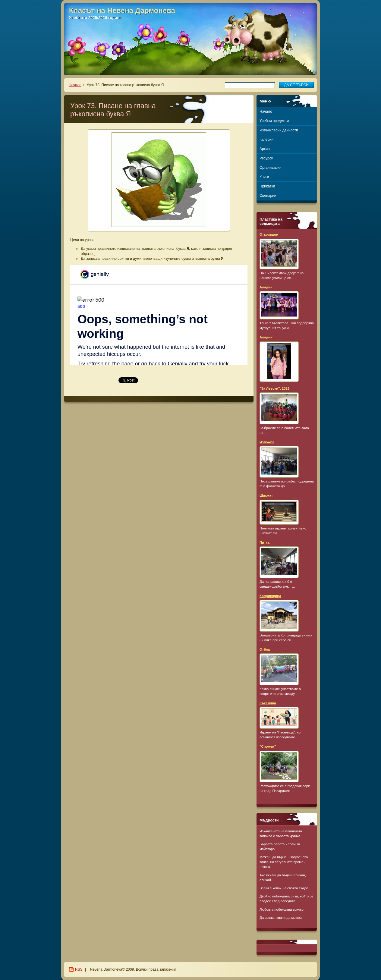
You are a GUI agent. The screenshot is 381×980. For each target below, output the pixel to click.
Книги (264, 177)
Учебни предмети (274, 121)
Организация (270, 168)
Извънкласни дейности (279, 130)
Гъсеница (268, 703)
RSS (79, 969)
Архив (265, 149)
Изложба (267, 442)
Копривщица (270, 596)
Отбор (265, 649)
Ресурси (266, 158)
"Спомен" (268, 746)
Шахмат (266, 495)
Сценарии (268, 196)
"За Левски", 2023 (274, 388)
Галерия (266, 140)
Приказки (267, 186)
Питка (264, 542)
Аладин (266, 287)
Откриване (269, 234)
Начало (75, 85)
